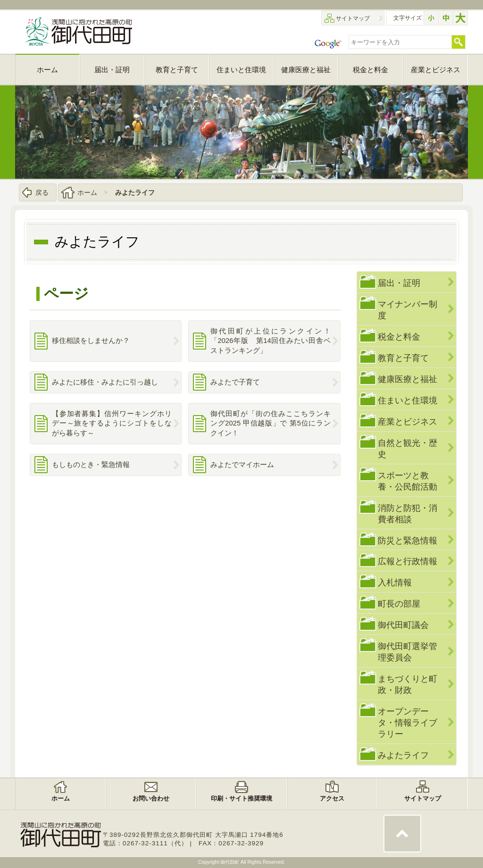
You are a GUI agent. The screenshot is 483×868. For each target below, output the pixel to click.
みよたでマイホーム (242, 465)
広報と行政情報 (408, 561)
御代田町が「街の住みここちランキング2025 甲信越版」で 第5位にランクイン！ (271, 423)
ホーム (87, 192)
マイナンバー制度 (408, 310)
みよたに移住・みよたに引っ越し (105, 382)
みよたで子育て (235, 382)
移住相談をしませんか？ (91, 341)
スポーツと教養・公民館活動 (408, 481)
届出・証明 (399, 283)
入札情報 (395, 582)
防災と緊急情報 (408, 540)
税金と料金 (399, 337)
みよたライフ (135, 192)
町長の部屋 (399, 604)
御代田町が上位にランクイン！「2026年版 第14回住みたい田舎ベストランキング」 (271, 341)
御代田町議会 (403, 625)
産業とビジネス (408, 421)
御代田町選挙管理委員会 (408, 652)
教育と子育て (403, 358)
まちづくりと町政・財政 (408, 684)
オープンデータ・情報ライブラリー (408, 722)
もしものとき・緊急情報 (91, 465)
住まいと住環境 (408, 400)
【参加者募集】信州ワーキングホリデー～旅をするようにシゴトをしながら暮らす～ (112, 423)
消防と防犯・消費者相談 (408, 513)
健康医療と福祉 (408, 379)
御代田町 (230, 862)
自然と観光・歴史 (408, 448)
